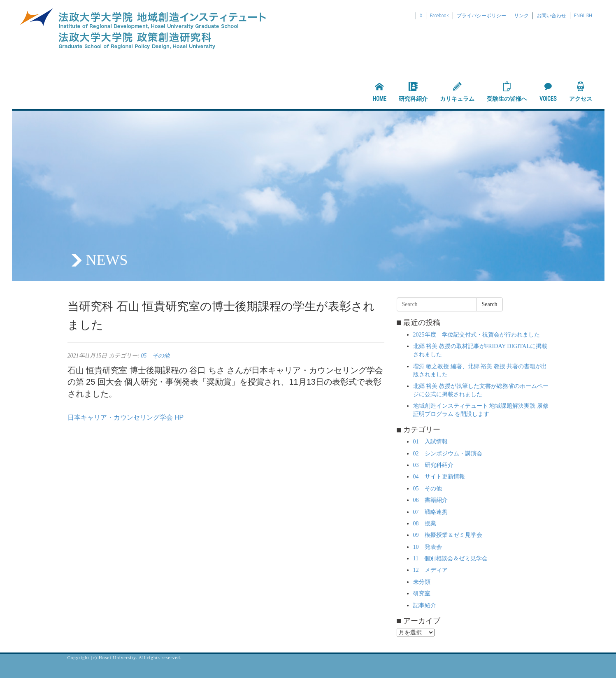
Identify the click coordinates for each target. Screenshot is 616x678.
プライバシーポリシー (481, 16)
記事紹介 (425, 605)
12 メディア (430, 570)
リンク (521, 16)
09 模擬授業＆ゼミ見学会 (448, 535)
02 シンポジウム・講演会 (448, 454)
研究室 (422, 593)
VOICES (548, 92)
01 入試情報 (430, 442)
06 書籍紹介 (430, 500)
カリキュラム (457, 92)
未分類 (422, 582)
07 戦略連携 (430, 512)
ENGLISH (583, 16)
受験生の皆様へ (507, 92)
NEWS (107, 260)
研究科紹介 (413, 92)
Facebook (439, 16)
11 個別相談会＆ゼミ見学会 (450, 558)
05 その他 (155, 356)
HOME (380, 92)
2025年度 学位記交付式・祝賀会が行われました (477, 335)
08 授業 (425, 524)
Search (490, 304)
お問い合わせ (551, 16)
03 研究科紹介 (433, 465)
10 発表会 (428, 547)
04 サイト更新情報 (439, 477)
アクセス (581, 92)
